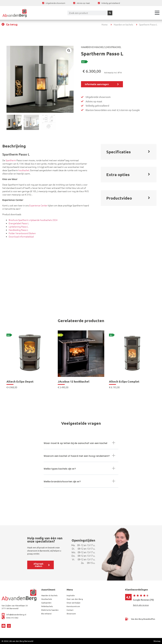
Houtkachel (114, 47)
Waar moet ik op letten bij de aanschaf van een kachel (75, 443)
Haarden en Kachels (93, 47)
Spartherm (11, 160)
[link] (30, 359)
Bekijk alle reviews (141, 605)
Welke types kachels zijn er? (60, 469)
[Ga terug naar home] (15, 13)
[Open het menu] (157, 13)
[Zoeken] (110, 13)
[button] (69, 51)
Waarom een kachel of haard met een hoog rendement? (77, 456)
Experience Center (38, 205)
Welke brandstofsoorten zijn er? (62, 482)
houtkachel (24, 170)
